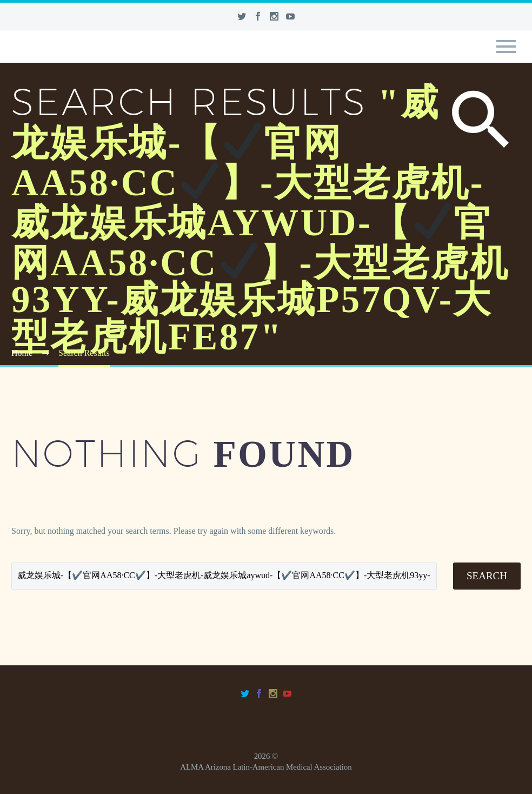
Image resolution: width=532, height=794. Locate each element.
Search (487, 576)
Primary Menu (506, 47)
